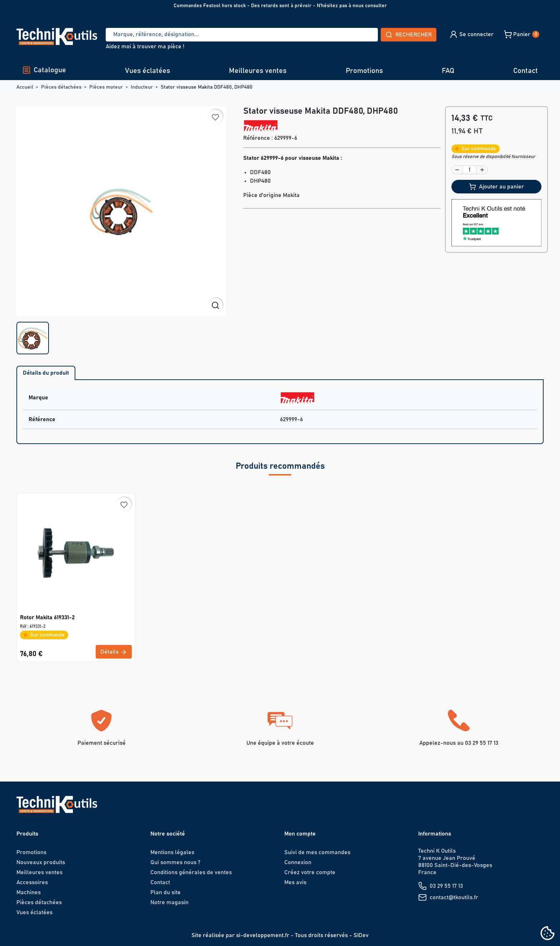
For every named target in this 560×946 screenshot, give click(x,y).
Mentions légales (172, 852)
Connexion (298, 862)
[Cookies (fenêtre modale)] (547, 934)
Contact (526, 71)
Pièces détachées (39, 902)
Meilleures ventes (258, 71)
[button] (471, 34)
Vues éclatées (147, 71)
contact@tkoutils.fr (454, 897)
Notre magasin (169, 902)
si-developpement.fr (263, 935)
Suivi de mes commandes (317, 852)
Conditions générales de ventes (191, 872)
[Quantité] (470, 170)
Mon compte (300, 834)
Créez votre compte (310, 872)
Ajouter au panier (496, 187)
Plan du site (166, 892)
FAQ (448, 71)
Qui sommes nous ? (175, 862)
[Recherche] (242, 35)
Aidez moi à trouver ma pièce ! (145, 46)
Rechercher (409, 35)
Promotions (364, 71)
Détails (114, 652)
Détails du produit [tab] (46, 373)
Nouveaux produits (41, 862)
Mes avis (295, 882)
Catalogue (44, 70)
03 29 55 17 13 (446, 886)
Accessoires (32, 882)
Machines (29, 892)
